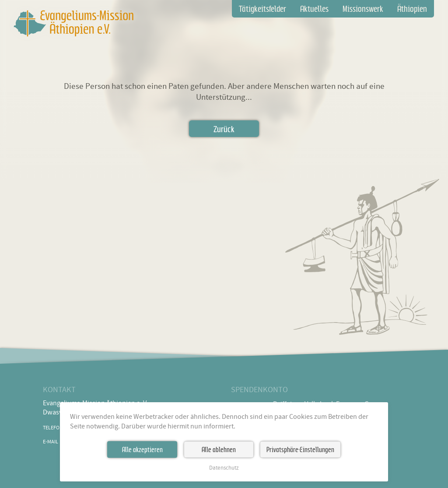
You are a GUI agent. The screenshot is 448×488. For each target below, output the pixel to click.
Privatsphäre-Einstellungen (300, 449)
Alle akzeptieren (142, 449)
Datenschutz (224, 468)
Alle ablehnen (219, 449)
